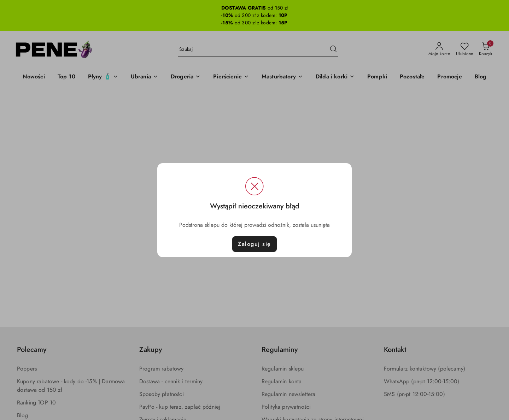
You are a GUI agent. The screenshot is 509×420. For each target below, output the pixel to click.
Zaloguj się (255, 244)
